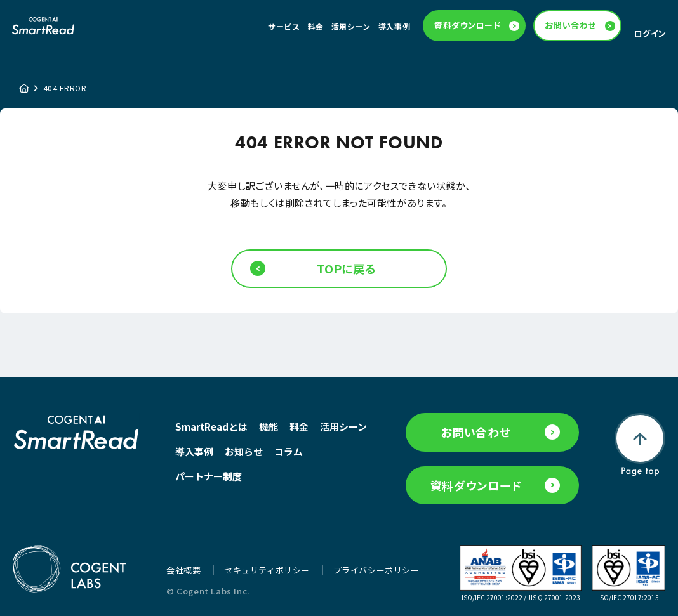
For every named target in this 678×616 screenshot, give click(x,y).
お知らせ (244, 451)
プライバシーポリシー (376, 570)
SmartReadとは (211, 427)
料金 (316, 26)
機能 (269, 427)
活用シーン (351, 26)
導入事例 (394, 26)
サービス (284, 26)
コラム (289, 451)
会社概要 (185, 570)
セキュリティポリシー (268, 570)
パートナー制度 (209, 476)
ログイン (650, 33)
